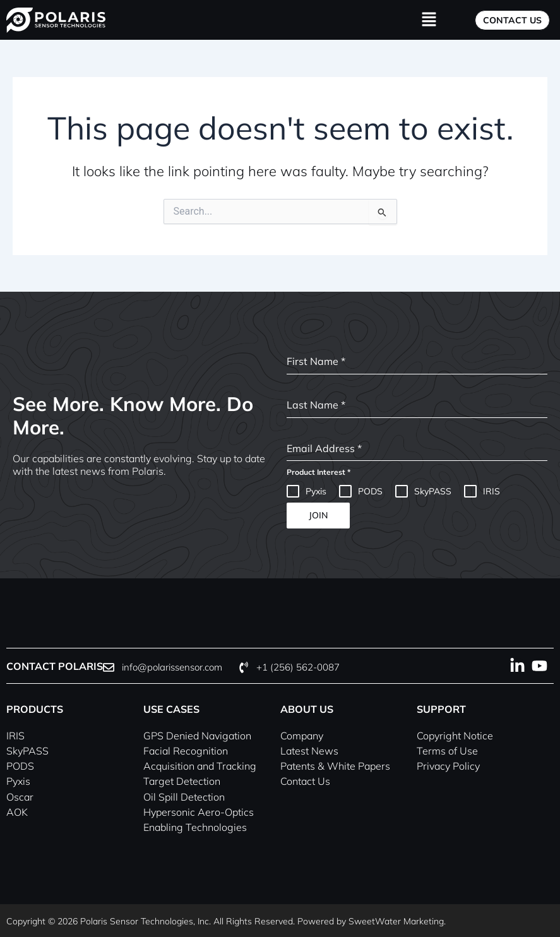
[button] (429, 20)
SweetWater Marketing (396, 920)
